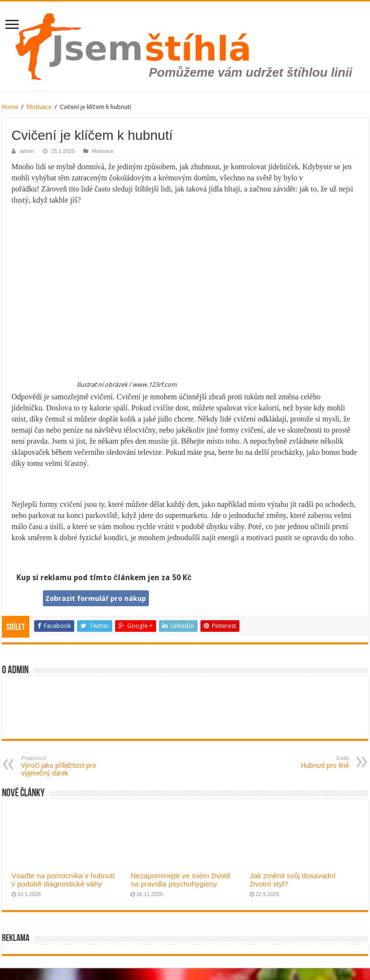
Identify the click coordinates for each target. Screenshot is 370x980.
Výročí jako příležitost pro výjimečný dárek (71, 766)
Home (10, 107)
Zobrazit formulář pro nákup (96, 599)
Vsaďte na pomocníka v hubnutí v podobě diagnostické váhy (63, 880)
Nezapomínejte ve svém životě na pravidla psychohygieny (180, 880)
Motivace (39, 107)
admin (27, 151)
